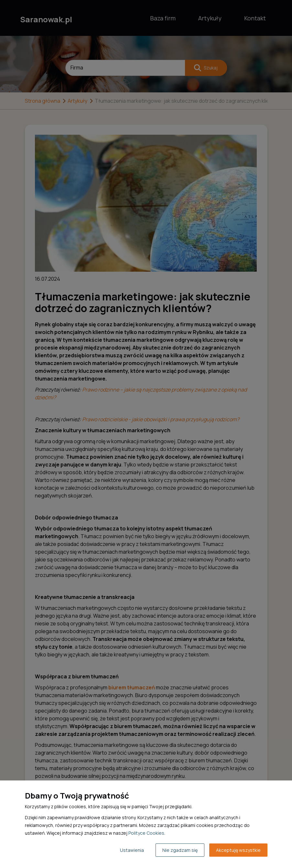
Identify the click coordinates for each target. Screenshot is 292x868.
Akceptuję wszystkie (238, 850)
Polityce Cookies (146, 833)
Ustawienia (132, 850)
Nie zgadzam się (180, 850)
